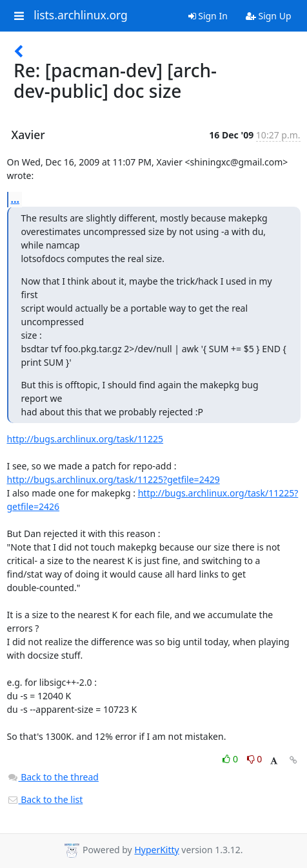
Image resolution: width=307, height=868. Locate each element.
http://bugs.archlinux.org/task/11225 (85, 439)
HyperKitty (156, 850)
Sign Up (269, 16)
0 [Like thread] (231, 759)
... (15, 199)
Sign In (208, 16)
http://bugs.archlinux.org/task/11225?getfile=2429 (114, 479)
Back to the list (45, 799)
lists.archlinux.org (81, 15)
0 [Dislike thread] (255, 759)
